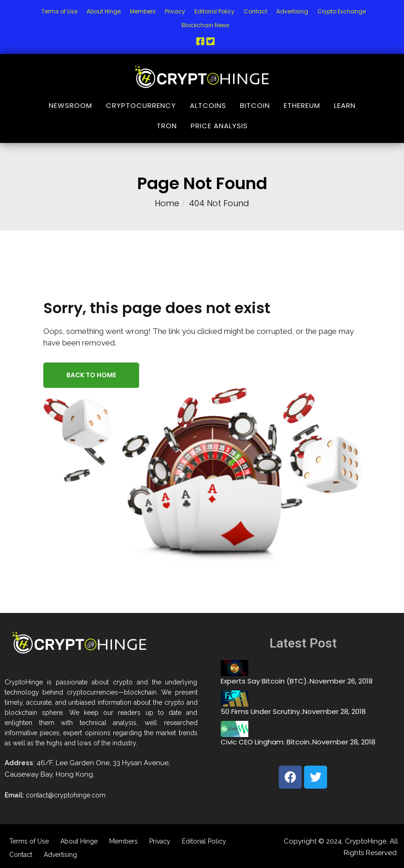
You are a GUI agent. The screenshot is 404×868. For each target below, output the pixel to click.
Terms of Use (59, 11)
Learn (345, 105)
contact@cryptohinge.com (66, 795)
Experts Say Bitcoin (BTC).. (265, 681)
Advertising (292, 11)
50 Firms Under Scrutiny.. (262, 711)
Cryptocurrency (141, 105)
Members (143, 11)
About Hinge (104, 11)
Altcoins (208, 105)
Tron (167, 126)
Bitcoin (255, 105)
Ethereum (302, 105)
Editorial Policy (214, 11)
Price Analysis (219, 126)
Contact (255, 11)
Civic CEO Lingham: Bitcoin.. (266, 742)
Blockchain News (205, 25)
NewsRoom (70, 105)
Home (167, 203)
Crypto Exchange (342, 11)
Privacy (175, 11)
